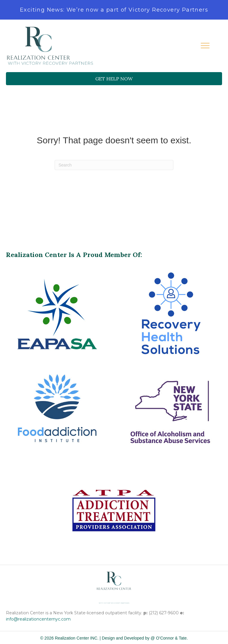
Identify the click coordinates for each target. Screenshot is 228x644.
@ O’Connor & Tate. (169, 638)
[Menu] (205, 46)
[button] (114, 79)
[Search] (114, 165)
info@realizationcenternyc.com (38, 619)
